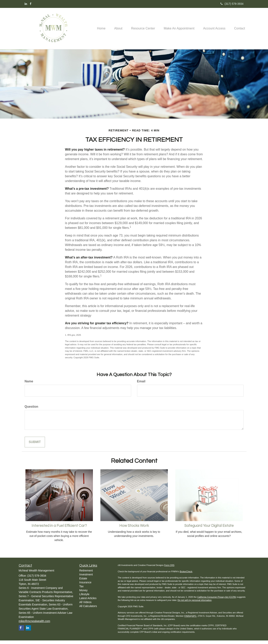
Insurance (85, 586)
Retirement (86, 574)
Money (83, 594)
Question (31, 410)
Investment (86, 578)
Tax (81, 590)
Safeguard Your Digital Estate (209, 529)
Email (141, 385)
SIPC (194, 619)
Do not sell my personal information (194, 604)
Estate (83, 582)
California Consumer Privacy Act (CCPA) (217, 601)
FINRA (187, 619)
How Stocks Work (134, 529)
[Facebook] (31, 4)
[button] (115, 22)
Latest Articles (88, 602)
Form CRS (169, 569)
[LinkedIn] (26, 4)
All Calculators (88, 610)
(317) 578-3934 (232, 4)
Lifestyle (84, 598)
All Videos (85, 606)
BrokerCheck (186, 575)
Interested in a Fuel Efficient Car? (59, 529)
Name (29, 385)
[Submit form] (35, 446)
